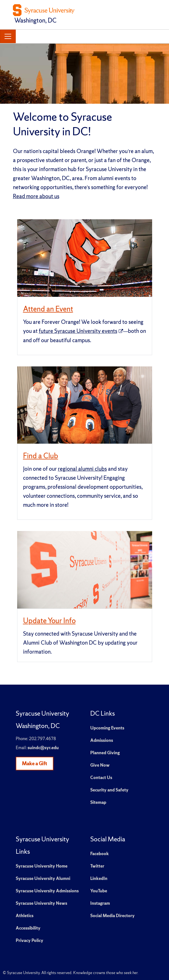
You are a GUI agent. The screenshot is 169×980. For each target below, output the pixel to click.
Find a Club (41, 456)
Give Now (100, 765)
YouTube (99, 891)
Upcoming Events (107, 728)
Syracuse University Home (42, 866)
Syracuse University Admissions (47, 891)
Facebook (100, 854)
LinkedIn (99, 878)
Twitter (97, 866)
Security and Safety (109, 790)
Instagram (100, 903)
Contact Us (101, 777)
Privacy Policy (30, 940)
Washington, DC (35, 20)
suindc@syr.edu (43, 748)
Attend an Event (48, 309)
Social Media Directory (112, 916)
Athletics (25, 916)
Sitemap (98, 802)
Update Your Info (49, 620)
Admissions (102, 740)
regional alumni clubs (82, 469)
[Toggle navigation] (8, 36)
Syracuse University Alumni (43, 878)
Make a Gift (35, 763)
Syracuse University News (41, 903)
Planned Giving (105, 753)
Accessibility (28, 928)
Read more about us (36, 196)
